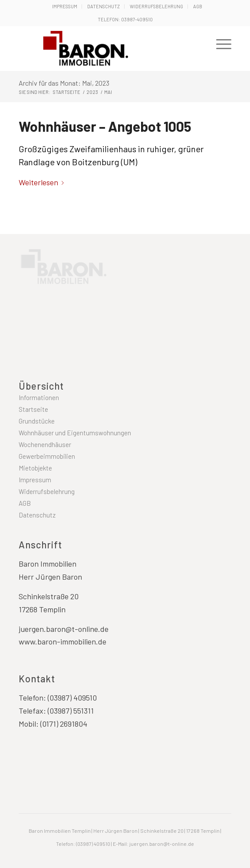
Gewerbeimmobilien (47, 456)
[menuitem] (65, 7)
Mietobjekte (35, 468)
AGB (198, 6)
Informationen (39, 397)
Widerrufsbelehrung (156, 6)
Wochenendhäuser (45, 444)
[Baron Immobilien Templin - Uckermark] (108, 48)
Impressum (65, 6)
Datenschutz (104, 6)
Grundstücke (37, 421)
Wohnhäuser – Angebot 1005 (105, 126)
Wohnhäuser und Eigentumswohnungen (75, 433)
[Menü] (219, 43)
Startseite (33, 409)
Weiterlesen (43, 182)
